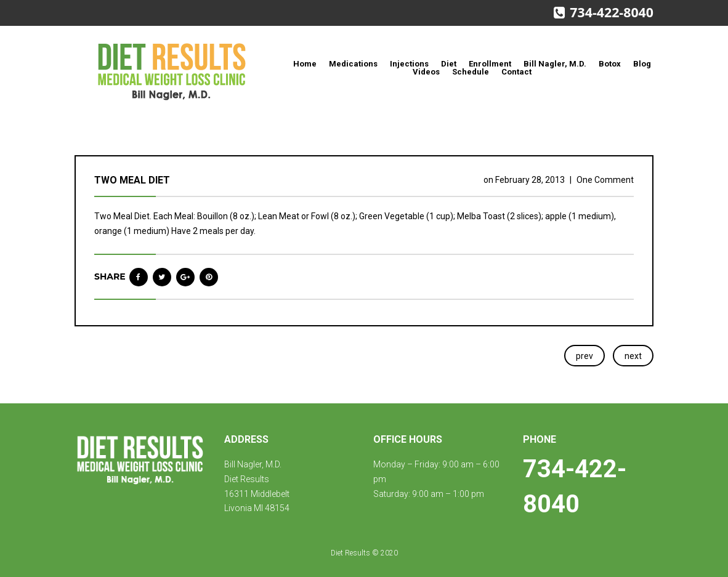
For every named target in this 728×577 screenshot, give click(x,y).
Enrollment (490, 64)
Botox (610, 64)
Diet (449, 64)
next (633, 356)
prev (584, 356)
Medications (353, 64)
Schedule (471, 72)
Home (305, 64)
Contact (516, 72)
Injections (409, 64)
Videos (426, 72)
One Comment (605, 180)
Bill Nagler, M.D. (555, 64)
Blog (642, 64)
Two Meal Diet (132, 180)
